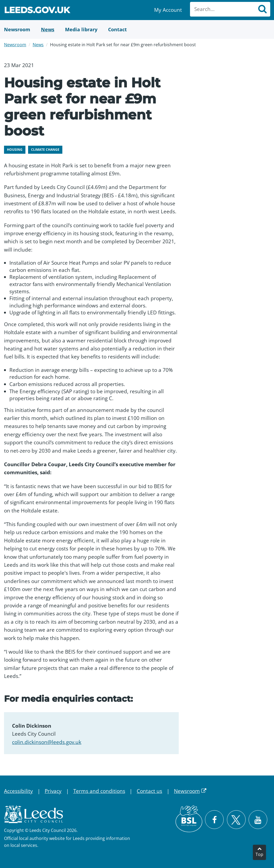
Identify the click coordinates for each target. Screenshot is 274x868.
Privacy (53, 791)
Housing (15, 150)
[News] (48, 29)
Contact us (149, 791)
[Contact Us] (117, 29)
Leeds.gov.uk (37, 11)
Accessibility (18, 791)
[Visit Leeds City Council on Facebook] (214, 820)
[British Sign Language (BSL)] (189, 819)
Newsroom (15, 45)
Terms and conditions (99, 791)
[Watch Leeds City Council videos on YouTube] (258, 820)
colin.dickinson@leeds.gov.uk (47, 742)
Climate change (45, 150)
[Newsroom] (17, 29)
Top (259, 854)
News (38, 45)
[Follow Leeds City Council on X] (236, 820)
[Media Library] (81, 29)
